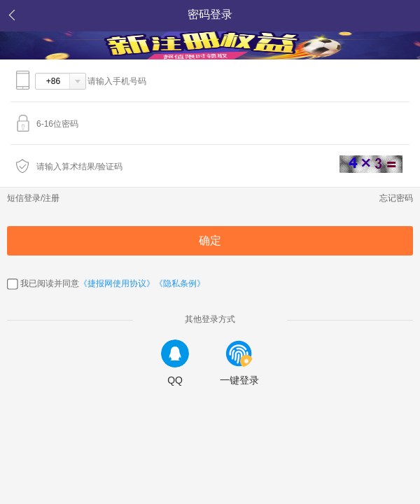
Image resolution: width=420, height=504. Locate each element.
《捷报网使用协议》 (117, 283)
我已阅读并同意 (50, 283)
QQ (175, 363)
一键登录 (239, 363)
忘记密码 (396, 198)
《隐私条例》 (180, 283)
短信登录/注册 (33, 198)
